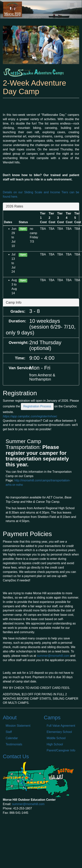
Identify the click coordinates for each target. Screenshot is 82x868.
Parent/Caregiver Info (61, 750)
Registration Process (37, 406)
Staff (9, 732)
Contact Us (16, 756)
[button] (9, 45)
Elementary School (59, 732)
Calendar (12, 738)
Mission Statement (18, 726)
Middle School (56, 738)
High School (55, 744)
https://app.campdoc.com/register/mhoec (30, 416)
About (10, 718)
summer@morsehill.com (53, 656)
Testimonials (14, 744)
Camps (52, 718)
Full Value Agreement (61, 726)
